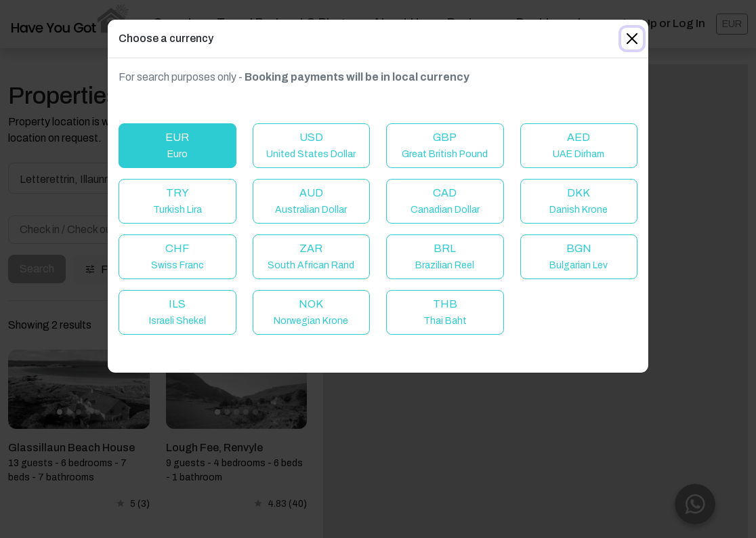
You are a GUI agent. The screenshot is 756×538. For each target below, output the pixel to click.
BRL (445, 256)
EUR (177, 145)
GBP (445, 145)
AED (579, 145)
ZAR (311, 256)
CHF (177, 256)
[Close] (632, 39)
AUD (311, 201)
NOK (311, 312)
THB (445, 312)
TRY (177, 201)
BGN (579, 256)
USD (311, 145)
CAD (445, 201)
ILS (177, 312)
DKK (579, 201)
